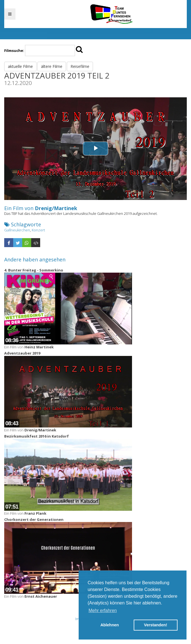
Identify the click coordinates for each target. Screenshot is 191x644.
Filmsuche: (14, 50)
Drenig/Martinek (56, 208)
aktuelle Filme (20, 66)
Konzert (38, 230)
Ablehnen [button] (110, 625)
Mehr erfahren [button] (103, 610)
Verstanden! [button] (156, 625)
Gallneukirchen (17, 230)
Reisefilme (80, 66)
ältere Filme (52, 66)
